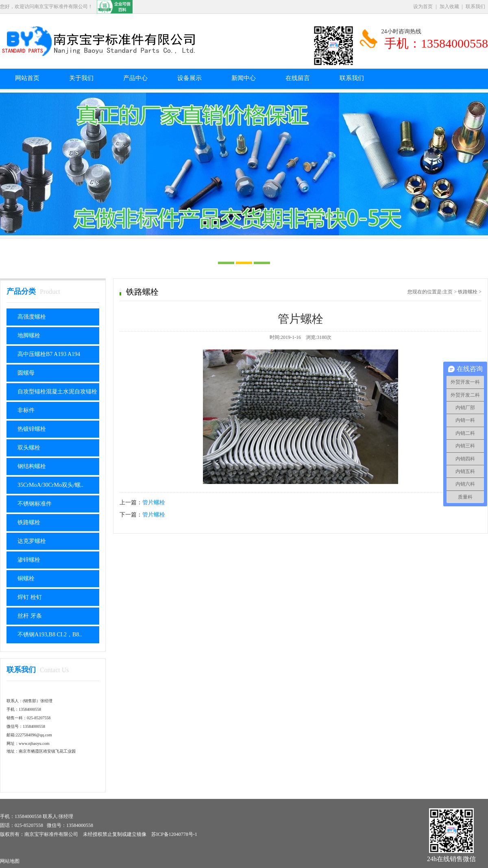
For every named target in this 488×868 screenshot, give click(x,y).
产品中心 (135, 78)
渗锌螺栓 (29, 560)
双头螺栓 (29, 448)
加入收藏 (449, 7)
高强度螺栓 (32, 317)
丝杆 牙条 (30, 616)
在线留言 (298, 78)
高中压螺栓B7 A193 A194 (49, 354)
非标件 (26, 410)
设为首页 (423, 7)
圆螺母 (26, 373)
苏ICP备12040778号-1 (174, 834)
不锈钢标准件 (35, 504)
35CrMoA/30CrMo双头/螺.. (50, 485)
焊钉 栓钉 (30, 597)
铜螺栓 (26, 578)
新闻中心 (244, 78)
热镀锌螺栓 (32, 429)
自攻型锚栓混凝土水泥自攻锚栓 (57, 392)
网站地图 (10, 861)
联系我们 (475, 7)
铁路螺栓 (29, 522)
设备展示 (190, 78)
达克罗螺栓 (32, 541)
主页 (448, 292)
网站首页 (27, 78)
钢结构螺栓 (32, 466)
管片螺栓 (154, 502)
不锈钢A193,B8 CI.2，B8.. (50, 635)
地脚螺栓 (29, 335)
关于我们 (81, 78)
